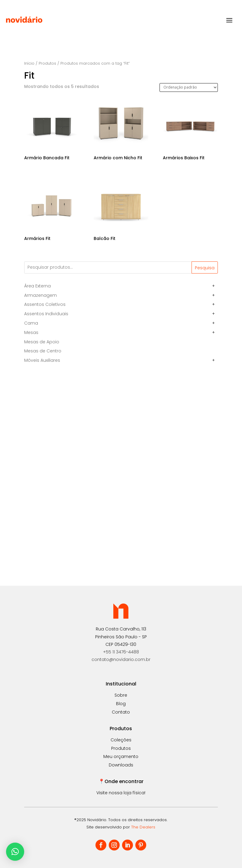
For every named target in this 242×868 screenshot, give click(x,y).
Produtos (47, 63)
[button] (15, 852)
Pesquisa (205, 268)
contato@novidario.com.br (121, 659)
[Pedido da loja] (189, 87)
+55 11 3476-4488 (121, 652)
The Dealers (143, 827)
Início (29, 63)
